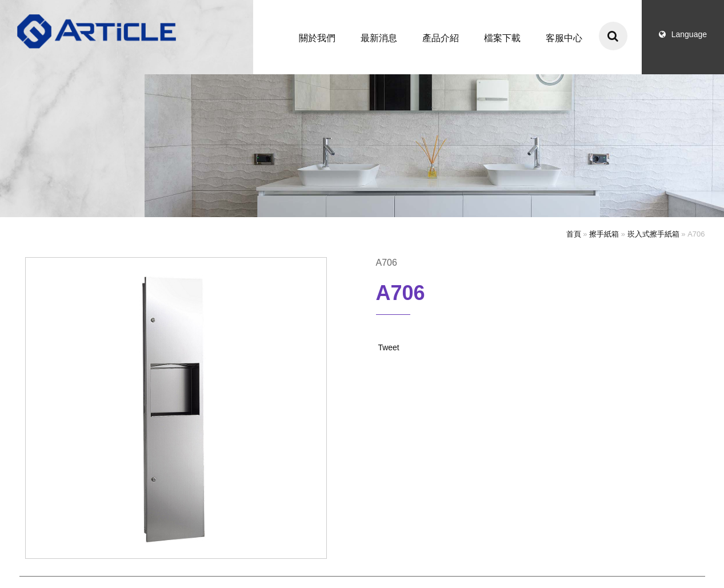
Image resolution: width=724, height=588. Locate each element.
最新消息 (379, 38)
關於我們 (317, 38)
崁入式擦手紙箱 (653, 234)
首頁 (574, 234)
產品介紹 (441, 38)
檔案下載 (502, 38)
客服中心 (564, 38)
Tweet (388, 347)
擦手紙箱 (604, 234)
